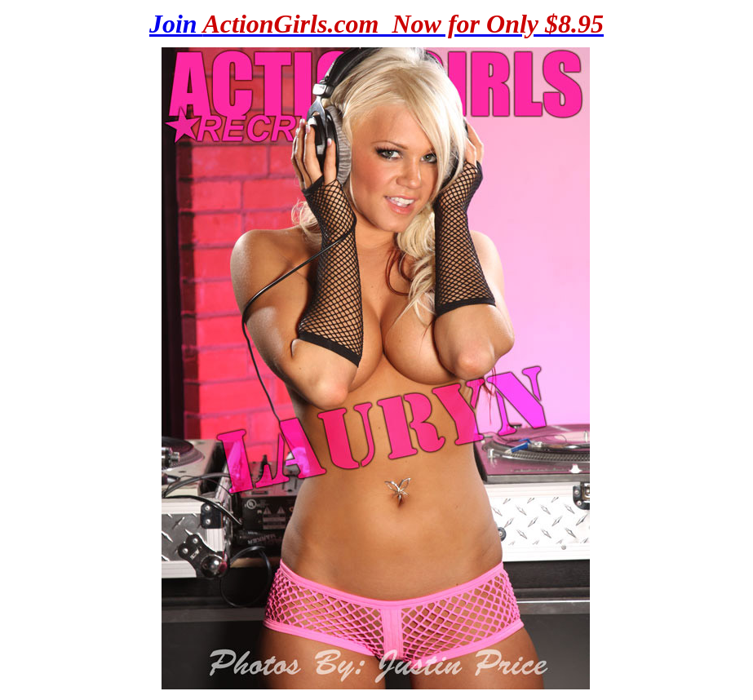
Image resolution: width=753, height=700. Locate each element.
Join (376, 24)
